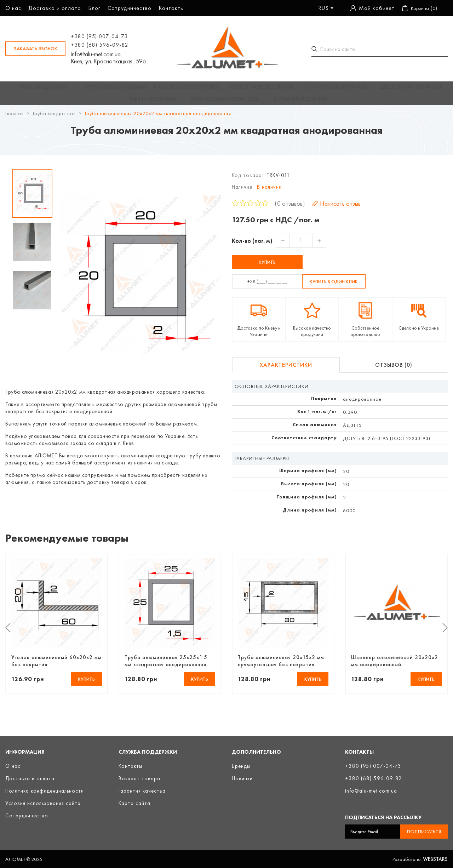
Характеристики (286, 371)
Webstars (435, 859)
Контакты (171, 8)
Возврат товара (139, 778)
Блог (94, 8)
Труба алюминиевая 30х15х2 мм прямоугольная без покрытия (281, 667)
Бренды (241, 766)
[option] (32, 200)
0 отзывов (290, 210)
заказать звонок (35, 48)
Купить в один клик (334, 288)
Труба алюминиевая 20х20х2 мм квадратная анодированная (158, 120)
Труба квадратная (54, 120)
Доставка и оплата (55, 8)
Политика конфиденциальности (45, 791)
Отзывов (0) (394, 371)
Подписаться (424, 832)
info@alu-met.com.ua (96, 54)
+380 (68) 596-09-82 (100, 45)
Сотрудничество (130, 8)
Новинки (242, 778)
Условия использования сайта (43, 803)
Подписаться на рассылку (383, 817)
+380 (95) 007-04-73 (99, 36)
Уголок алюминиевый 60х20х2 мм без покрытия (56, 667)
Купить (267, 268)
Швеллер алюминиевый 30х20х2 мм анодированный (395, 667)
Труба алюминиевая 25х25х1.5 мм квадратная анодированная (166, 667)
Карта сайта (134, 803)
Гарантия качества (142, 791)
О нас (13, 8)
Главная (15, 120)
